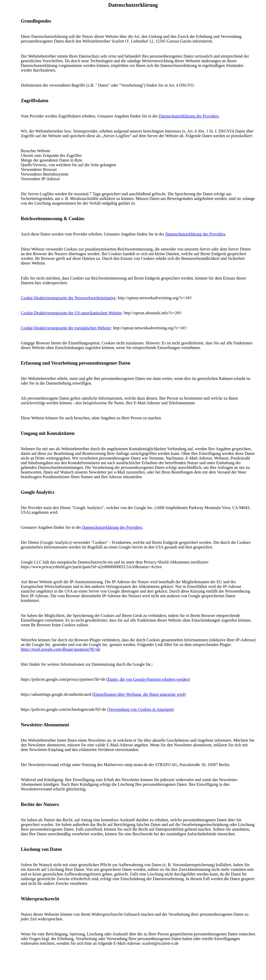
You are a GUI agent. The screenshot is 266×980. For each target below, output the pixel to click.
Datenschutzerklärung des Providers (189, 116)
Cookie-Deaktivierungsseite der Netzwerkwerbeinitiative (68, 298)
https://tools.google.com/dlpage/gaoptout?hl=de (61, 649)
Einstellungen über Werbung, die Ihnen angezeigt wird (139, 694)
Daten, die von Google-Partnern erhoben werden (148, 679)
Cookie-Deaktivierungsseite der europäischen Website (66, 328)
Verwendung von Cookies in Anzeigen (140, 709)
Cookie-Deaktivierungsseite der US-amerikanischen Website (71, 313)
